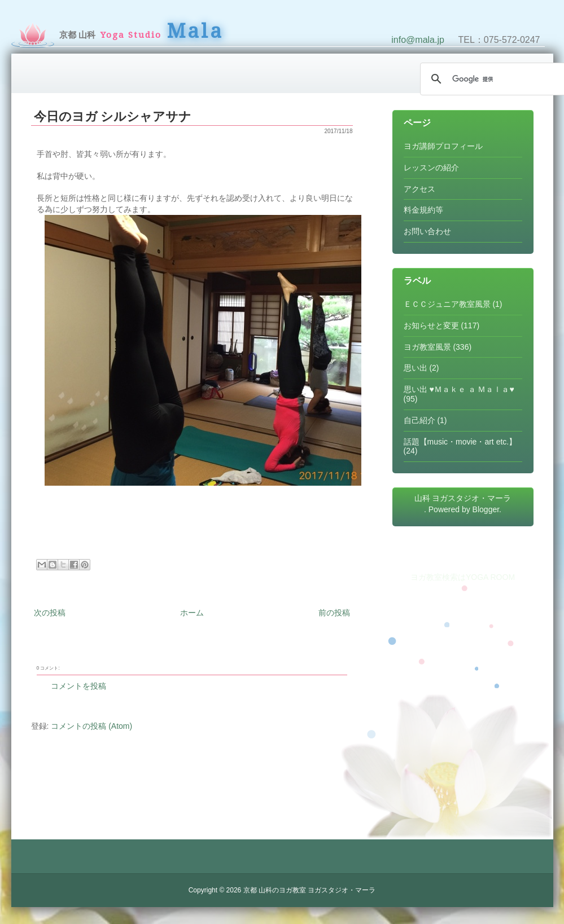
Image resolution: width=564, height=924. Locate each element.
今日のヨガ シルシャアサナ (113, 116)
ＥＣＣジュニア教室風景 (447, 304)
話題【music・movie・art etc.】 (460, 442)
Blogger (486, 509)
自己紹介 (419, 420)
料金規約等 (423, 210)
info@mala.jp (418, 40)
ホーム (192, 613)
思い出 (416, 368)
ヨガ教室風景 (427, 347)
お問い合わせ (427, 231)
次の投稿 (50, 613)
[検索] (491, 79)
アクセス (419, 189)
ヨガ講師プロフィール (443, 146)
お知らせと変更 (431, 325)
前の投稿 (334, 613)
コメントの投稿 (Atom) (91, 726)
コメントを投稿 (78, 686)
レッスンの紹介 (431, 168)
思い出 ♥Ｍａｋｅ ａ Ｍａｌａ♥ (459, 389)
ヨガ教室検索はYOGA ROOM (463, 577)
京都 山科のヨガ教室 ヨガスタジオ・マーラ (310, 890)
